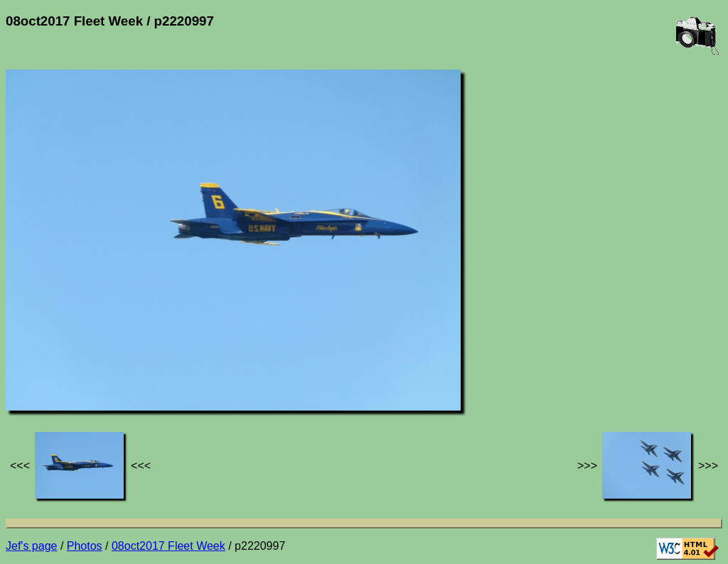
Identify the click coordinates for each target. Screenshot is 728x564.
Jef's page (31, 546)
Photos (85, 546)
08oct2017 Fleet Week (168, 546)
